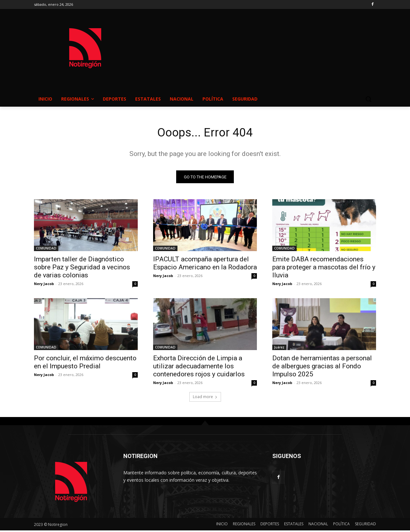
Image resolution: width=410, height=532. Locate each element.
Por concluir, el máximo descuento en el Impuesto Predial (85, 364)
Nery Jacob (44, 285)
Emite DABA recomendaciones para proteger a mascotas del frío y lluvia (324, 269)
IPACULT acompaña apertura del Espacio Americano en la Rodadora (205, 265)
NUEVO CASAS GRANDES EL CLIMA (256, 42)
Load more (205, 398)
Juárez (279, 349)
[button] (368, 99)
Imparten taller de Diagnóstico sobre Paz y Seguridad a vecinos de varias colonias (82, 269)
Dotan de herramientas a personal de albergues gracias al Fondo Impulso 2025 (322, 368)
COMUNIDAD (46, 250)
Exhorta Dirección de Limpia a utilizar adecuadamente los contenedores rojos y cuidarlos (199, 368)
